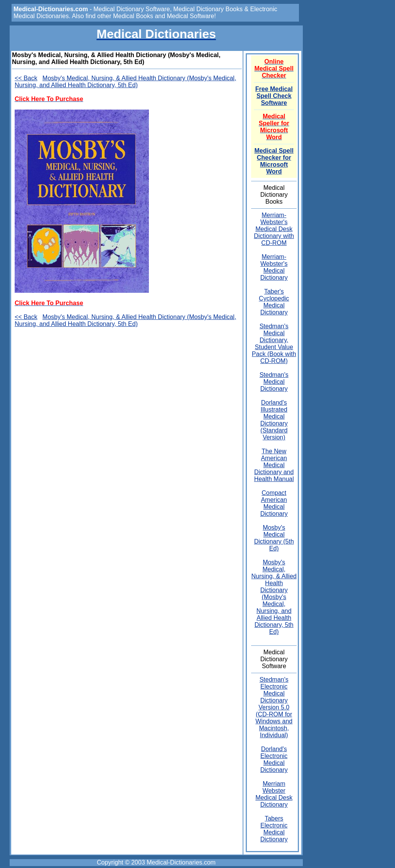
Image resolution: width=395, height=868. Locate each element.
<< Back (26, 78)
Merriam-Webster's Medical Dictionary (274, 267)
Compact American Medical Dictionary (274, 503)
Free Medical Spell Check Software (274, 96)
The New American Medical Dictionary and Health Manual (274, 465)
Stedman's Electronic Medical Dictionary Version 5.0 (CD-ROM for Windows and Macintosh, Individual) (274, 707)
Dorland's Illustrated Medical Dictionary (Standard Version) (274, 420)
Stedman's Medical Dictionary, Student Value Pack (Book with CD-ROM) (274, 344)
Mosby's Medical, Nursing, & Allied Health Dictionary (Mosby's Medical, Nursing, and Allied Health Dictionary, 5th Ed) (125, 82)
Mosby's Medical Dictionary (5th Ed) (274, 538)
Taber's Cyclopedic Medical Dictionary (274, 302)
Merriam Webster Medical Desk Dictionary (274, 794)
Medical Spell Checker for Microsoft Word (274, 161)
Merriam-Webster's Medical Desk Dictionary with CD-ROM (274, 229)
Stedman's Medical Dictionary (274, 382)
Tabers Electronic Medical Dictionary (274, 829)
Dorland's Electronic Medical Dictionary (274, 759)
